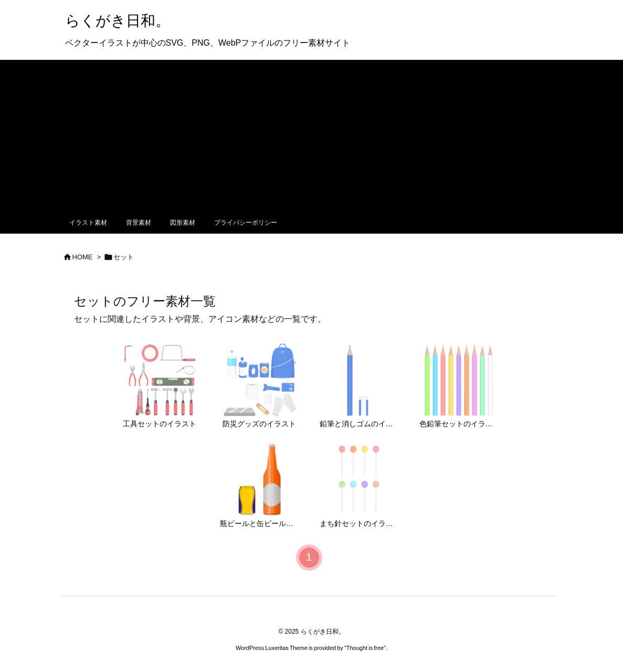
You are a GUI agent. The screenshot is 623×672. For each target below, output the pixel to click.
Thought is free (365, 648)
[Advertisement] (311, 133)
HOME (83, 257)
